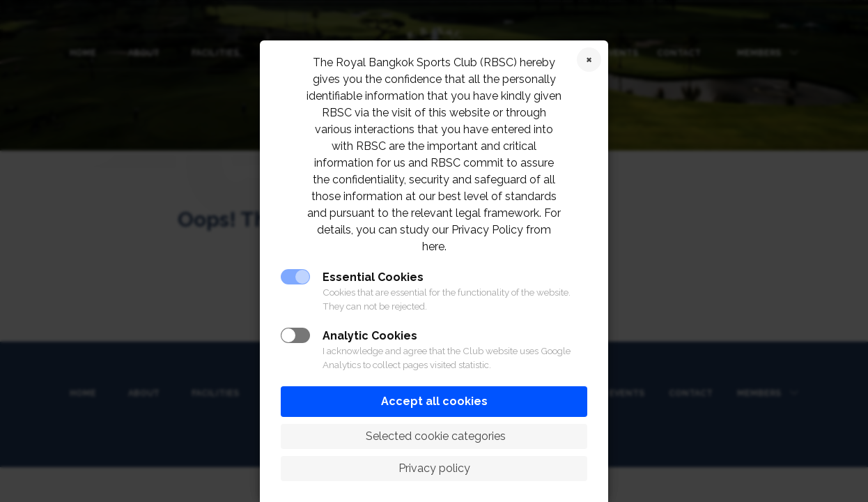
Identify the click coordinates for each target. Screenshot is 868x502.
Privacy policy (434, 468)
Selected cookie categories (434, 436)
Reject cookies (589, 60)
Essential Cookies (373, 277)
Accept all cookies (434, 401)
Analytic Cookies (370, 336)
